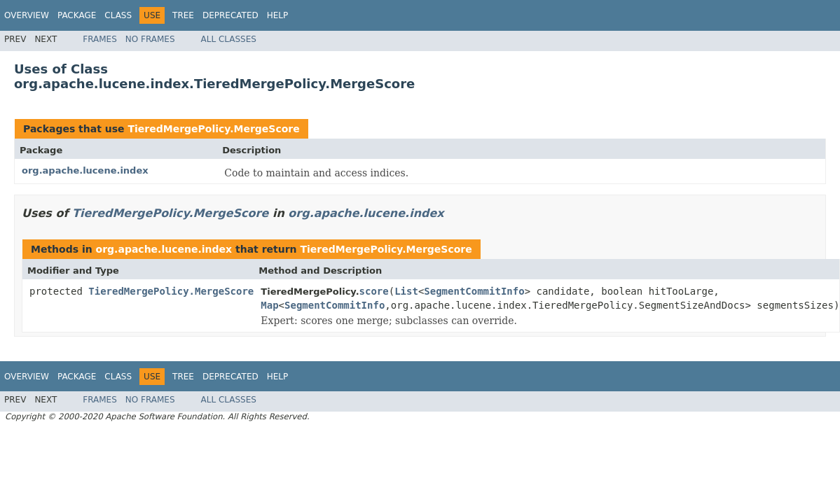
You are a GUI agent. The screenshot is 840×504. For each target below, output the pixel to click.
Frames (100, 39)
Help (278, 15)
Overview (27, 15)
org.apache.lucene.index (85, 170)
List (406, 291)
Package (77, 15)
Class (118, 15)
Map (269, 305)
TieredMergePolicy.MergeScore (213, 129)
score (374, 291)
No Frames (150, 39)
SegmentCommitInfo (474, 291)
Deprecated (230, 15)
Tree (183, 15)
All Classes (229, 39)
